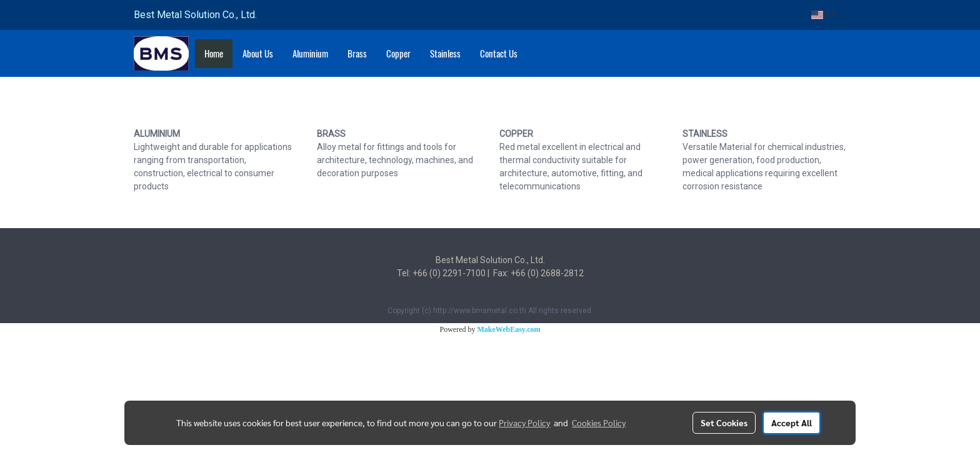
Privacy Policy (524, 422)
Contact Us (499, 54)
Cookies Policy (599, 422)
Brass (357, 54)
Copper (398, 54)
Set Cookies (724, 422)
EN (824, 15)
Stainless (445, 54)
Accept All (792, 422)
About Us (258, 54)
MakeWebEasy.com (509, 329)
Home (214, 54)
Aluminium (310, 54)
